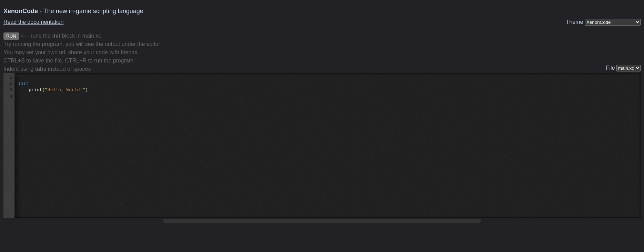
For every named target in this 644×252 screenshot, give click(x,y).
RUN (11, 36)
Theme (603, 22)
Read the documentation (33, 22)
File (623, 68)
